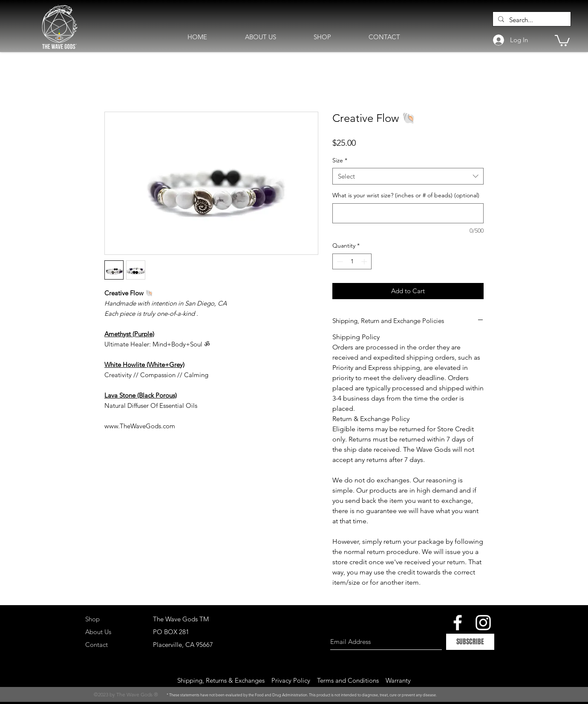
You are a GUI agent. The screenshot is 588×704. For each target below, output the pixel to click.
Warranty (398, 680)
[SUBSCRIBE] (470, 642)
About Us (98, 632)
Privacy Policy (291, 680)
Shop (92, 619)
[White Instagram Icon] (483, 623)
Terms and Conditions (348, 680)
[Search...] (531, 20)
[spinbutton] (352, 261)
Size (340, 160)
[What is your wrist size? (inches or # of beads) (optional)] (408, 213)
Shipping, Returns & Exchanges (221, 680)
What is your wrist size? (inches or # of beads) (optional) (406, 195)
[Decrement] (339, 261)
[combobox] (408, 176)
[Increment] (365, 261)
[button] (562, 40)
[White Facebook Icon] (458, 623)
